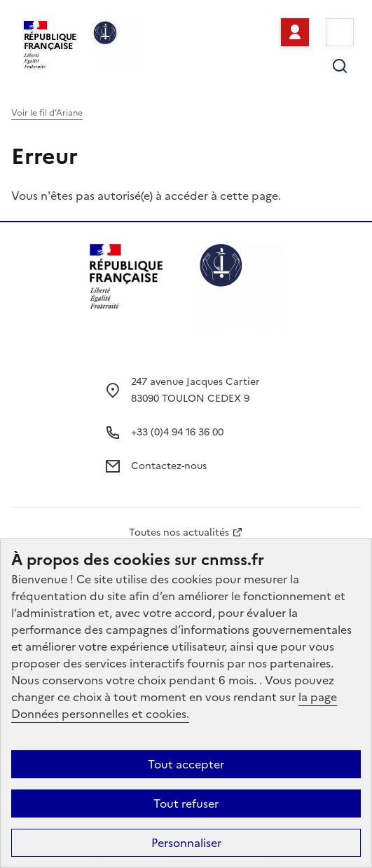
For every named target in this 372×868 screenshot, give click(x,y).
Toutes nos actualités (179, 533)
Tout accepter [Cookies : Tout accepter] (186, 764)
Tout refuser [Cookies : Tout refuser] (186, 803)
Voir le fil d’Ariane (47, 113)
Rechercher (340, 66)
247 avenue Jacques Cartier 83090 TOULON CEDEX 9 (195, 390)
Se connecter (295, 32)
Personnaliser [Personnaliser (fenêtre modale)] (186, 843)
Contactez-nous (169, 466)
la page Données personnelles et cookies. (174, 705)
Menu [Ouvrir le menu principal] (340, 32)
